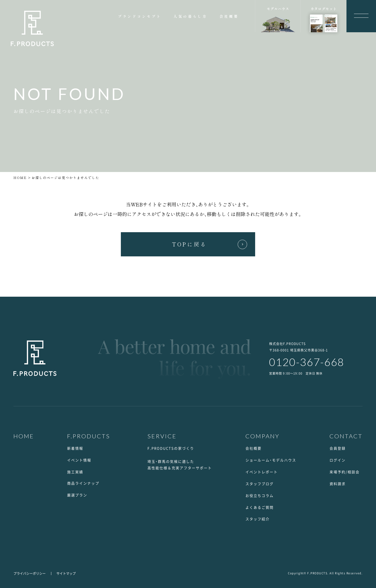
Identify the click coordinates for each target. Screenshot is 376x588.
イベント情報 (79, 460)
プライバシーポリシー (30, 573)
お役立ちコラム (260, 495)
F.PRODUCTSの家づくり (171, 448)
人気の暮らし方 (190, 16)
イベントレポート (262, 472)
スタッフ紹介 (258, 519)
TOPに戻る (189, 244)
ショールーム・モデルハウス (271, 460)
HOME (20, 178)
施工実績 (75, 472)
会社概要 (229, 16)
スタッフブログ (260, 484)
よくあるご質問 (260, 507)
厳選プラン (77, 495)
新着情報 (75, 448)
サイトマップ (66, 573)
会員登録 (338, 448)
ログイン (338, 460)
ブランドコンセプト (140, 16)
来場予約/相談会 (345, 472)
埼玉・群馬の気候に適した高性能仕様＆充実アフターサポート (180, 465)
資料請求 (338, 484)
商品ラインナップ (83, 483)
